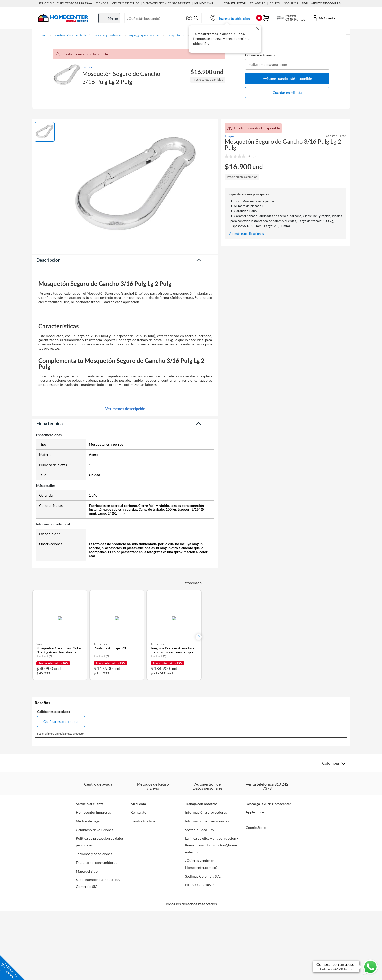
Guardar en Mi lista (287, 92)
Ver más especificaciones (246, 234)
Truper (87, 67)
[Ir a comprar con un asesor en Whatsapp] (346, 967)
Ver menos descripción (125, 580)
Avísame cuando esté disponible (287, 79)
